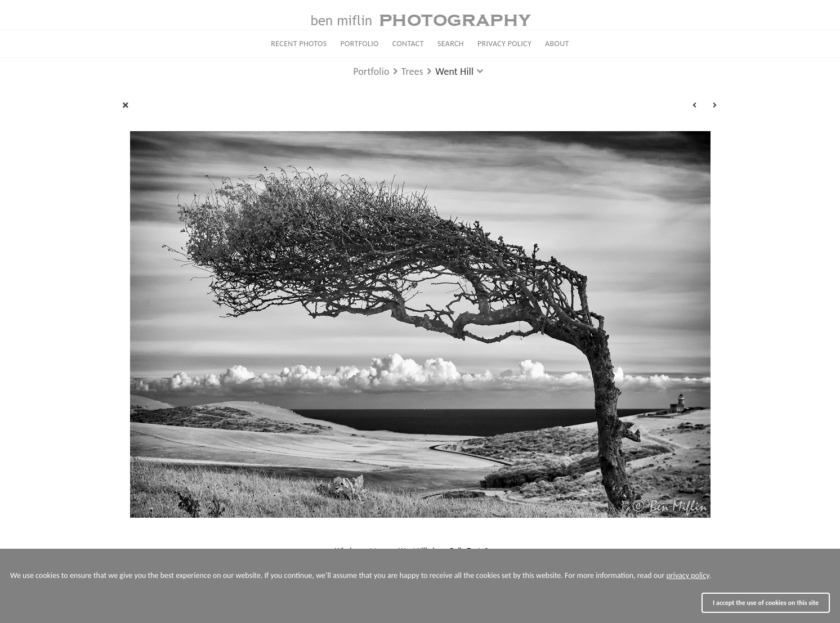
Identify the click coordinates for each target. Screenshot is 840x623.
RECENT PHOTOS (299, 44)
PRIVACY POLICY (504, 44)
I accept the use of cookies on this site (766, 603)
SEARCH (451, 44)
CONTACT (408, 44)
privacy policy (687, 575)
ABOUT (557, 44)
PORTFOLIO (360, 44)
